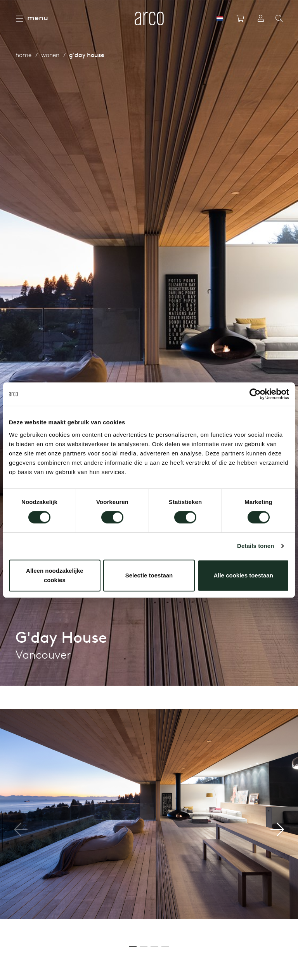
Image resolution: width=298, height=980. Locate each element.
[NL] (220, 18)
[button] (277, 830)
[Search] (279, 19)
